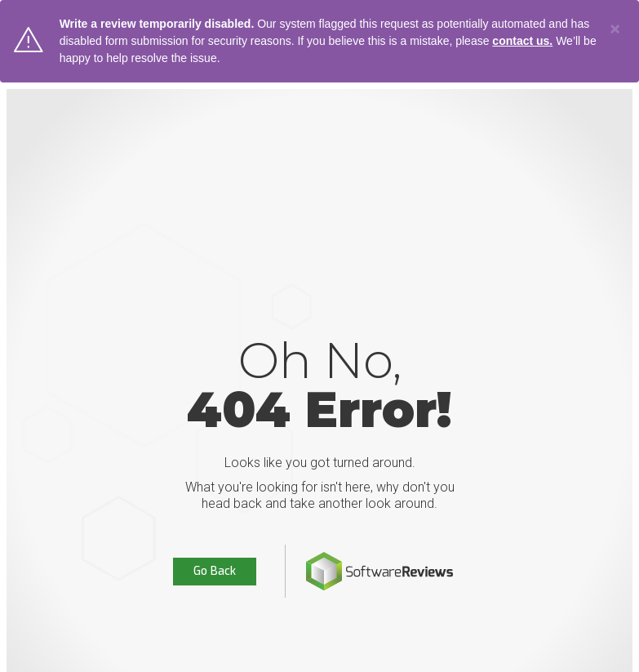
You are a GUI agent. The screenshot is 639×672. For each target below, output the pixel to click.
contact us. (522, 41)
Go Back (215, 571)
